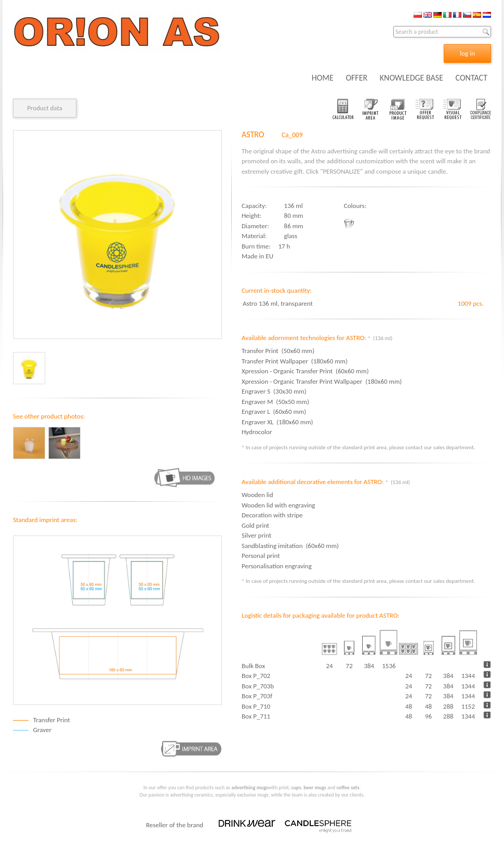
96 (428, 716)
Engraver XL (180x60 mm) (277, 422)
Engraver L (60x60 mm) (274, 412)
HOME (323, 78)
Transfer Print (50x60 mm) (278, 351)
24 (409, 676)
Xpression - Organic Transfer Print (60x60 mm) (305, 371)
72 (428, 676)
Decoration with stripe (272, 515)
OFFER (356, 78)
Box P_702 (256, 676)
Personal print (261, 556)
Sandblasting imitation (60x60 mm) (290, 546)
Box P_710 (256, 706)
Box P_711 (256, 716)
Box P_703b (258, 686)
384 (448, 676)
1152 (468, 706)
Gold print (255, 525)
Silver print (256, 535)
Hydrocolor (258, 432)
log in (467, 53)
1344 (468, 676)
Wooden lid (257, 495)
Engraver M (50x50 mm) (275, 402)
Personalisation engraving (277, 566)
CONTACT (472, 78)
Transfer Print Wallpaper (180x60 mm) (295, 361)
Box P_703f (257, 696)
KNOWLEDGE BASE (412, 78)
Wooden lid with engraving (278, 505)
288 (448, 706)
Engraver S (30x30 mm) (274, 391)
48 (409, 706)
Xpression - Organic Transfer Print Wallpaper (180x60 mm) (322, 381)
